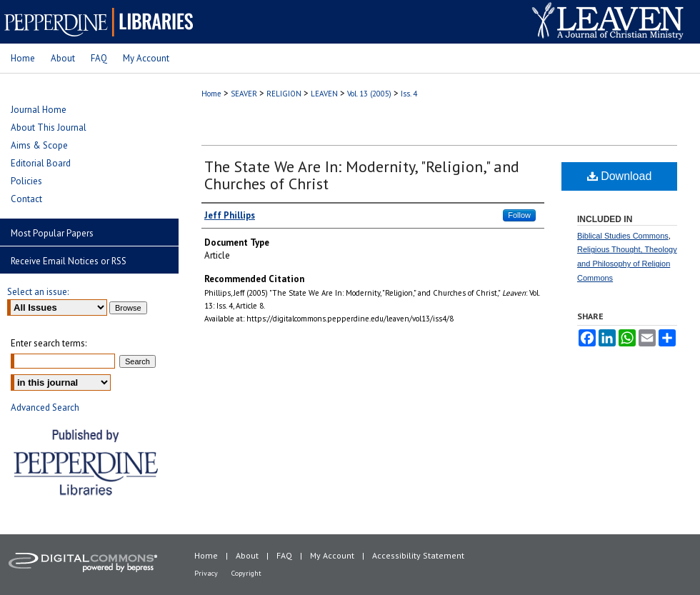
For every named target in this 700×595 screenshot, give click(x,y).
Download (620, 176)
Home (211, 94)
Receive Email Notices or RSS (69, 261)
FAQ (284, 555)
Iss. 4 (409, 94)
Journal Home (39, 110)
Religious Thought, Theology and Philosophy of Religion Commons (627, 264)
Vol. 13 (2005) (369, 94)
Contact (26, 199)
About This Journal (49, 127)
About (247, 555)
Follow (519, 215)
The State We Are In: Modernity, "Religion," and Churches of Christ (362, 175)
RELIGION (284, 94)
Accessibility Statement (418, 555)
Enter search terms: (49, 343)
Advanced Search (45, 407)
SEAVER (244, 94)
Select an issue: (38, 292)
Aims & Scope (39, 145)
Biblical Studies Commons (623, 236)
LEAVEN (324, 94)
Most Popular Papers (52, 233)
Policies (26, 181)
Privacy (206, 573)
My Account (332, 555)
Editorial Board (41, 163)
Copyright (246, 573)
